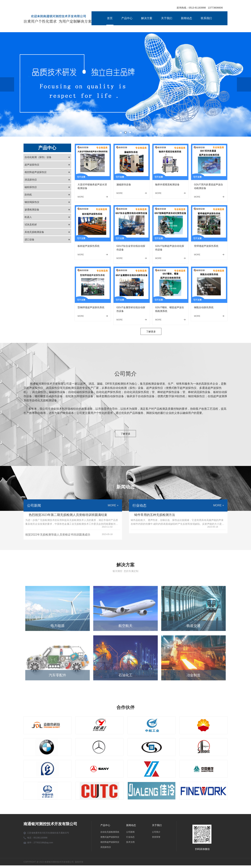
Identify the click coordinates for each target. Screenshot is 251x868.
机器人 (28, 217)
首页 (110, 18)
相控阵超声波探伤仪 (36, 172)
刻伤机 (28, 195)
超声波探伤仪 (32, 165)
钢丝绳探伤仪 (32, 202)
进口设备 (29, 239)
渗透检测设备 (32, 210)
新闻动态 (187, 18)
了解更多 (151, 334)
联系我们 (206, 18)
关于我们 (167, 18)
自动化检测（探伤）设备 (38, 157)
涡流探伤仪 (31, 180)
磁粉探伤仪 (31, 187)
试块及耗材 (31, 225)
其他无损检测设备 (34, 232)
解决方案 (147, 18)
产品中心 (127, 18)
